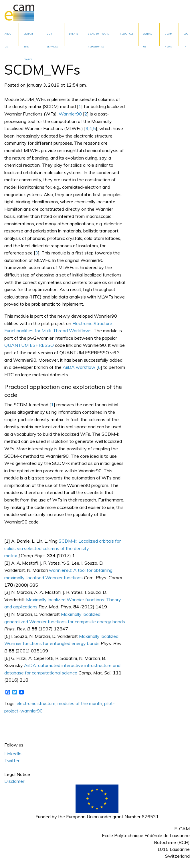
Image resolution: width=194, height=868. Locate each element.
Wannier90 (70, 114)
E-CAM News (168, 39)
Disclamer (14, 781)
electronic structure (36, 703)
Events (74, 34)
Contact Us (148, 39)
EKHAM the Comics (28, 39)
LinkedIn (13, 754)
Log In (186, 39)
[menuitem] (10, 34)
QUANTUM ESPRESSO (29, 345)
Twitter (12, 761)
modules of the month (80, 703)
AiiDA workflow (79, 367)
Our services (52, 39)
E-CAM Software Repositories (98, 39)
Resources (127, 34)
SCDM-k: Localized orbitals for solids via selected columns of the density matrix (63, 548)
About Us (9, 39)
